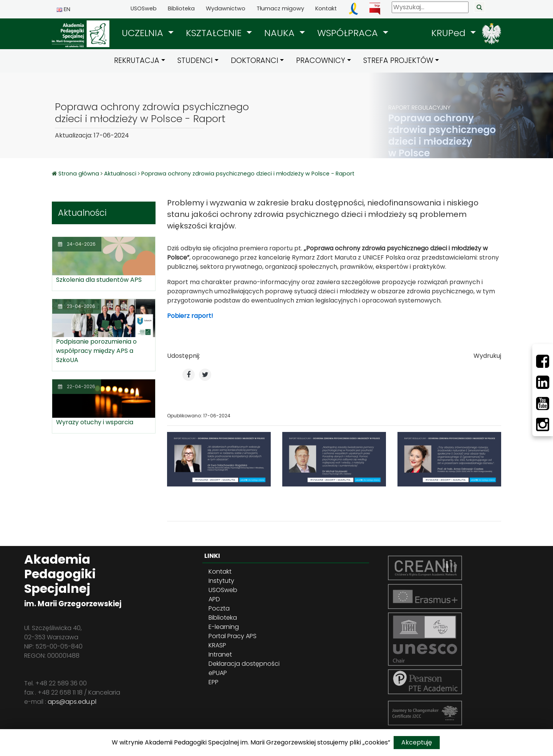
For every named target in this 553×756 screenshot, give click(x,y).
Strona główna (79, 174)
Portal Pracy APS (233, 636)
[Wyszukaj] (430, 7)
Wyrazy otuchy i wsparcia (95, 422)
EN (63, 9)
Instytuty (221, 581)
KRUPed (450, 33)
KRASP (217, 645)
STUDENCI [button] (195, 60)
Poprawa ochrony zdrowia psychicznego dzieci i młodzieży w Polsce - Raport (248, 174)
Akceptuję (417, 742)
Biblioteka (181, 8)
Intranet (220, 654)
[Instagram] (543, 425)
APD (214, 599)
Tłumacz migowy (280, 8)
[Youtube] (543, 404)
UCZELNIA (144, 33)
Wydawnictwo (226, 8)
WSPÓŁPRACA (349, 33)
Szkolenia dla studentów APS (99, 280)
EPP (214, 682)
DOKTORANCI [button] (255, 60)
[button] (148, 33)
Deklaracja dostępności (244, 664)
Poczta (219, 608)
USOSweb (144, 8)
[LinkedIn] (543, 382)
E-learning (224, 627)
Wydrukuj (487, 356)
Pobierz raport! (190, 316)
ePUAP (218, 673)
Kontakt (326, 8)
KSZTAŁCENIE (215, 33)
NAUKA (281, 33)
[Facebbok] (543, 361)
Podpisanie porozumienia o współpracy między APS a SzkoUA (96, 351)
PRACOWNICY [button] (321, 60)
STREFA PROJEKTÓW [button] (398, 60)
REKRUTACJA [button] (137, 60)
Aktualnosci (120, 174)
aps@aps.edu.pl (72, 702)
